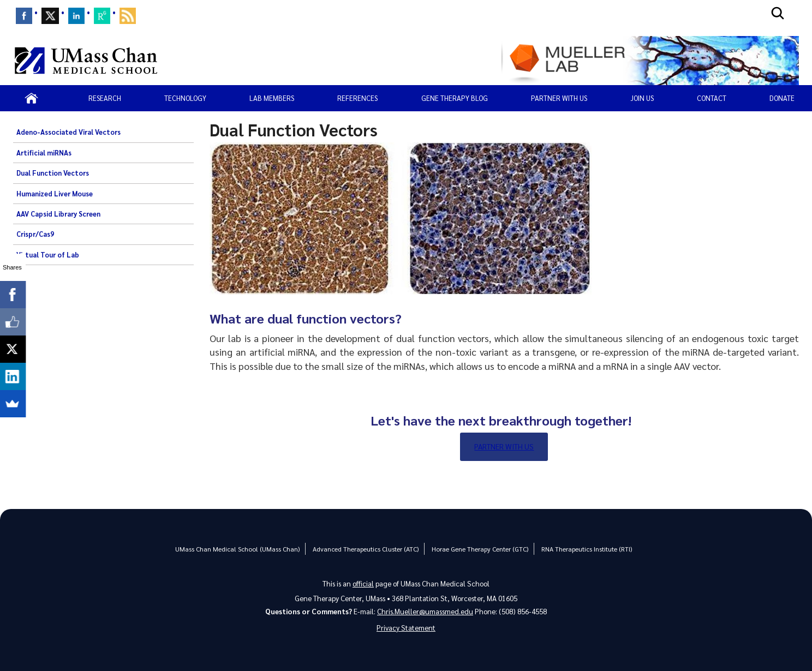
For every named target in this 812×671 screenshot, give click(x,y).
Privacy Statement (406, 628)
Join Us (642, 98)
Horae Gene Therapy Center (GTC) (480, 549)
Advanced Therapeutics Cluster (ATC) (366, 549)
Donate (782, 98)
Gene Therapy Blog (455, 98)
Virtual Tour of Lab (48, 255)
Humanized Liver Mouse (55, 194)
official (363, 583)
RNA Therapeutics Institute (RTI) (587, 549)
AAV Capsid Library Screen (58, 214)
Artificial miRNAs (44, 153)
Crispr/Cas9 (35, 234)
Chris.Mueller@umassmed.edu (425, 611)
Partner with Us (504, 446)
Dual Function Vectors (53, 173)
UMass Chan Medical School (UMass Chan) (237, 549)
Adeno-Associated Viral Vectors (68, 132)
